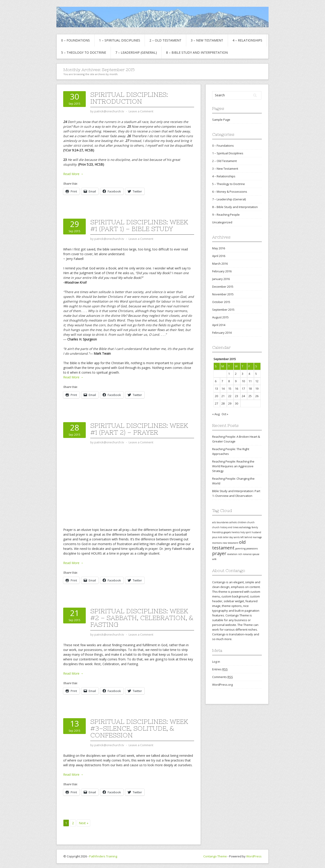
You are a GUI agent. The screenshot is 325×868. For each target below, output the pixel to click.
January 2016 (221, 279)
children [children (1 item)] (242, 522)
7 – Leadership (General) (136, 52)
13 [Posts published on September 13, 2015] (216, 389)
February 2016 (222, 271)
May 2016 (219, 248)
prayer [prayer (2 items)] (219, 553)
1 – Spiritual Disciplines (120, 40)
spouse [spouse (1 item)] (256, 554)
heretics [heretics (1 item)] (236, 532)
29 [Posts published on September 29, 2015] (230, 403)
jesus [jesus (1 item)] (215, 537)
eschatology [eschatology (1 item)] (245, 527)
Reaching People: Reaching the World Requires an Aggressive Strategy (233, 466)
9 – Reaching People (226, 215)
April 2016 (219, 256)
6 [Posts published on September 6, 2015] (216, 381)
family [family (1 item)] (255, 527)
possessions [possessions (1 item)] (252, 549)
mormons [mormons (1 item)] (217, 543)
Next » (84, 823)
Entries (220, 669)
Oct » (225, 414)
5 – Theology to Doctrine (84, 52)
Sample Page (221, 120)
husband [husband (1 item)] (256, 532)
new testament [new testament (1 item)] (230, 543)
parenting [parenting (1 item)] (240, 549)
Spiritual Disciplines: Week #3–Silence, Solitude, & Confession (139, 728)
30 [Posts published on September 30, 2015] (237, 403)
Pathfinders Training (103, 856)
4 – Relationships (247, 40)
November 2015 (223, 294)
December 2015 (223, 287)
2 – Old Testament (165, 40)
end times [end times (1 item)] (233, 527)
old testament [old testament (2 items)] (229, 545)
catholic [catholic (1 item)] (233, 522)
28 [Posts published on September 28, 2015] (223, 403)
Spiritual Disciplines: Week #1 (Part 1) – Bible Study (139, 225)
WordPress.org (222, 685)
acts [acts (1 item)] (214, 522)
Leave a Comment (141, 111)
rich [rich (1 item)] (240, 554)
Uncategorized (222, 222)
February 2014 (222, 333)
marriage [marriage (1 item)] (257, 537)
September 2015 (223, 310)
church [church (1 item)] (251, 522)
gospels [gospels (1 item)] (227, 532)
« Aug (216, 414)
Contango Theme (215, 856)
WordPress (254, 856)
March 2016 (220, 264)
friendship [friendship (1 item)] (218, 532)
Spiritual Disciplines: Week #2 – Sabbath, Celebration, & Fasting (142, 618)
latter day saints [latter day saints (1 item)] (231, 537)
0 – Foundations (75, 40)
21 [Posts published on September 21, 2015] (223, 396)
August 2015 (220, 317)
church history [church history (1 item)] (220, 527)
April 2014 (219, 325)
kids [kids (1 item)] (220, 537)
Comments (223, 677)
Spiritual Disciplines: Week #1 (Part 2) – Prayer (139, 429)
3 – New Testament (207, 40)
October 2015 (221, 302)
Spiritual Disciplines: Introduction (129, 98)
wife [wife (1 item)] (214, 559)
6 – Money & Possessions (230, 192)
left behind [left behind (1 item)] (246, 537)
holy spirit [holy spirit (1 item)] (246, 532)
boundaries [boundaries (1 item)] (223, 522)
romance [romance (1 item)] (247, 554)
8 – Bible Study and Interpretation (197, 52)
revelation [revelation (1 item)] (232, 554)
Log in (216, 662)
